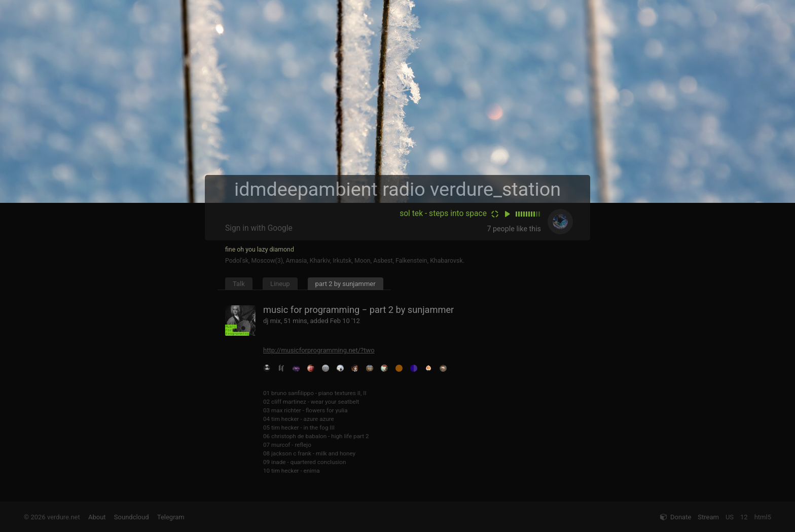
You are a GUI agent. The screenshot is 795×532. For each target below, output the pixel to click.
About (97, 517)
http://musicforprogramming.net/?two (319, 350)
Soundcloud (132, 517)
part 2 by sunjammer (346, 284)
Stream (708, 517)
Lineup (280, 284)
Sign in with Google (259, 228)
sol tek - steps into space (443, 214)
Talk (239, 284)
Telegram (171, 517)
